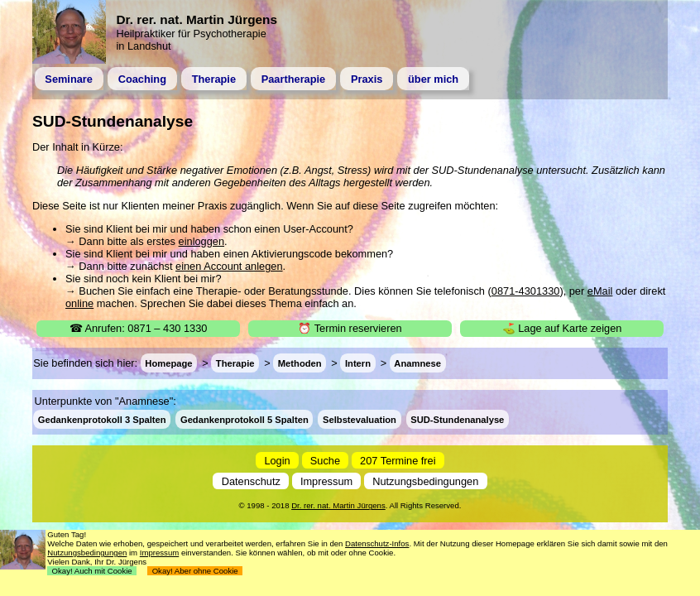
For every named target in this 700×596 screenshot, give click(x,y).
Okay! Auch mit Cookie (92, 571)
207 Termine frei (398, 460)
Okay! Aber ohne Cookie (195, 571)
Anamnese (417, 363)
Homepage (168, 363)
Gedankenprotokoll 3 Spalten (102, 419)
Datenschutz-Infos (377, 543)
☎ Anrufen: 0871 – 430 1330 (139, 328)
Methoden (300, 363)
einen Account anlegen (229, 266)
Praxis (367, 79)
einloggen (202, 241)
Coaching (142, 79)
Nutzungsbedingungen (425, 481)
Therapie (214, 79)
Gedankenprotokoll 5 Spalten (245, 419)
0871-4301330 (526, 291)
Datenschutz (251, 481)
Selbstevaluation (360, 419)
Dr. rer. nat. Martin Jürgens (338, 505)
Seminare (69, 79)
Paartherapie (294, 79)
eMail (600, 291)
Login (277, 460)
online (79, 303)
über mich (433, 79)
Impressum (326, 481)
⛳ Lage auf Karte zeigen (562, 328)
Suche (325, 460)
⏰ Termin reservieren (350, 328)
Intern (358, 363)
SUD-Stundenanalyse (457, 419)
